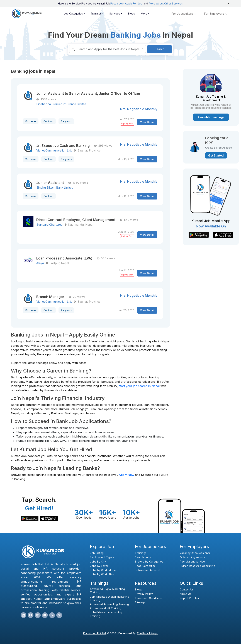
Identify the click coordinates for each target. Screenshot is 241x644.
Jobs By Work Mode (103, 570)
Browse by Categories (149, 562)
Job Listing (97, 553)
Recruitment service (192, 562)
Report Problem (190, 598)
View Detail (147, 122)
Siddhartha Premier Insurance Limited (61, 104)
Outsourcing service (193, 557)
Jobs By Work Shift (102, 574)
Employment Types (102, 557)
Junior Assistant (50, 183)
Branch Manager (50, 297)
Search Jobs (143, 557)
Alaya (40, 263)
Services (115, 14)
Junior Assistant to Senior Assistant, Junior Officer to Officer (88, 93)
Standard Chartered (49, 225)
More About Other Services (166, 3)
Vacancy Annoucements (195, 553)
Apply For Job (134, 3)
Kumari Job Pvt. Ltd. (95, 633)
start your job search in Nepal (139, 386)
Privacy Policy (144, 594)
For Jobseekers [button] (184, 14)
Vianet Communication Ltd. (54, 151)
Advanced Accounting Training (109, 604)
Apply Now (126, 475)
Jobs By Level (99, 566)
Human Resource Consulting (198, 566)
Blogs (131, 14)
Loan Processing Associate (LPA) (64, 258)
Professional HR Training (106, 608)
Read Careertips (145, 566)
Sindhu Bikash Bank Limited (55, 188)
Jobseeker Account (147, 570)
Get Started (216, 155)
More (144, 14)
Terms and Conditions (149, 598)
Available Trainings (211, 117)
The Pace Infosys (147, 633)
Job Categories (73, 14)
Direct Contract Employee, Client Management (76, 220)
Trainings (96, 14)
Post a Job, (117, 3)
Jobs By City (98, 562)
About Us (186, 594)
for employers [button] (216, 14)
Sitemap (140, 602)
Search (160, 49)
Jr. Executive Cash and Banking (63, 146)
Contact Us (187, 589)
